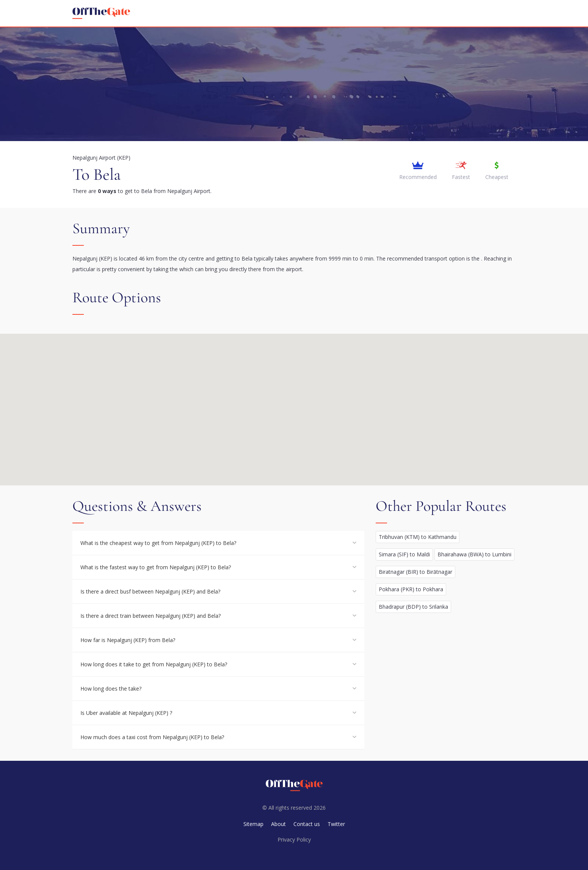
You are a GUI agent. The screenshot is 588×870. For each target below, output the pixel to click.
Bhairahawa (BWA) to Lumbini (474, 554)
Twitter (336, 824)
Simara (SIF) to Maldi (404, 554)
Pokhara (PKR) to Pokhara (411, 589)
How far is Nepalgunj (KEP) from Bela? (128, 640)
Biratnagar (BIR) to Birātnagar (416, 572)
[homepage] (101, 13)
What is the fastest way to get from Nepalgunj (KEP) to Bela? (156, 567)
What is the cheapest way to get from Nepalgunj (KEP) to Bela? (158, 543)
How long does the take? (111, 689)
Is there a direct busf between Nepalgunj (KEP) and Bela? (150, 591)
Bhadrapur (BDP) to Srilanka (413, 607)
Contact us (307, 824)
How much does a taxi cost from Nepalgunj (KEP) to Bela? (152, 737)
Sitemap (253, 824)
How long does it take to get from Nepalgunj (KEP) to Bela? (154, 664)
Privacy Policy (294, 839)
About (278, 824)
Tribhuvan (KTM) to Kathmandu (418, 537)
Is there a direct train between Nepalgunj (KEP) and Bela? (151, 616)
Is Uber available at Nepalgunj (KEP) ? (126, 713)
